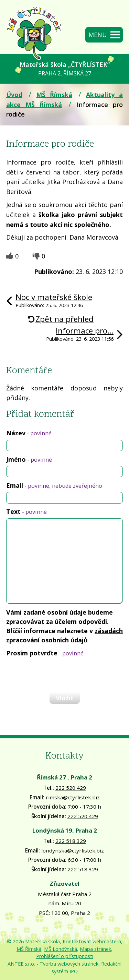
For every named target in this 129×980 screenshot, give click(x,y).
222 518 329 (71, 841)
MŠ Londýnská (61, 949)
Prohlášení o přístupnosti (65, 956)
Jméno (29, 459)
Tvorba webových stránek (69, 964)
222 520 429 (71, 788)
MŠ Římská (54, 95)
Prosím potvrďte (45, 653)
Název (29, 433)
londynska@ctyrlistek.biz (73, 850)
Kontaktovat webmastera (92, 941)
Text (26, 511)
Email (54, 485)
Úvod (14, 95)
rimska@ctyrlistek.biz (73, 797)
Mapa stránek (95, 949)
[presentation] (58, 674)
